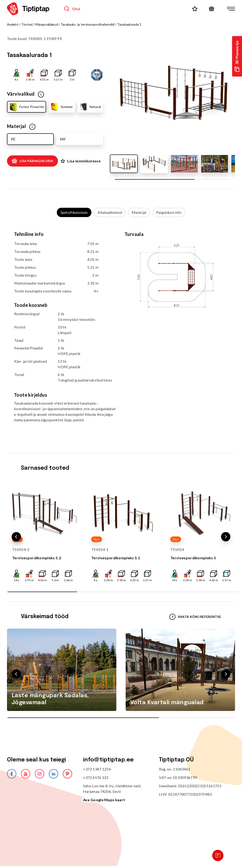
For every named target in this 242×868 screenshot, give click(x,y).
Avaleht (13, 24)
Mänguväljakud (47, 24)
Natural (90, 107)
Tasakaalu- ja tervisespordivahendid (88, 24)
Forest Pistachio (26, 107)
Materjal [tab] (139, 212)
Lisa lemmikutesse (81, 161)
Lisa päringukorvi (32, 161)
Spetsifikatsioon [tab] (74, 212)
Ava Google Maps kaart (104, 800)
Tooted (27, 24)
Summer (62, 107)
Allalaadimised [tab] (110, 212)
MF (63, 139)
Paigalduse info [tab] (169, 212)
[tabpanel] (121, 330)
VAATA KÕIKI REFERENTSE (195, 617)
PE (13, 139)
